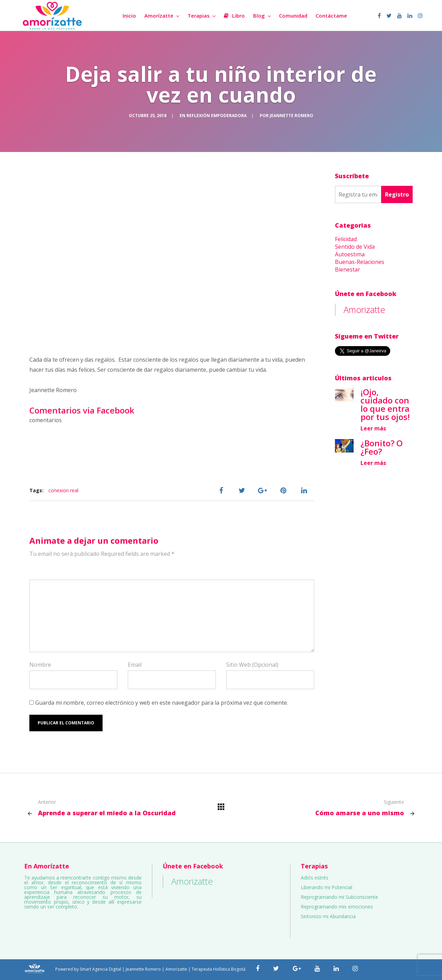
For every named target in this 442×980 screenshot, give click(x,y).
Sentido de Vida (355, 247)
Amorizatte (364, 310)
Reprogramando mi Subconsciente (339, 897)
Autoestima (350, 254)
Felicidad (346, 239)
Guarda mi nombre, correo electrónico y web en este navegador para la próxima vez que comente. (162, 703)
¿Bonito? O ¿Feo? (382, 447)
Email (135, 665)
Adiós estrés (315, 878)
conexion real (63, 490)
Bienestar (348, 269)
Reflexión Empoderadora (217, 116)
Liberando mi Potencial (326, 887)
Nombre (40, 665)
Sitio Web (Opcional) (252, 665)
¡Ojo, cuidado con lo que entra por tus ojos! (385, 404)
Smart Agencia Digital (100, 969)
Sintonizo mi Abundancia (328, 916)
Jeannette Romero (291, 116)
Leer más (373, 428)
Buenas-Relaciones (360, 262)
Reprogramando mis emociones (337, 907)
